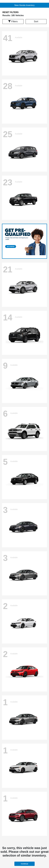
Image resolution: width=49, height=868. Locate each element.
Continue (24, 864)
